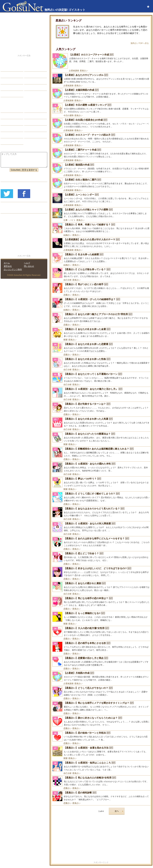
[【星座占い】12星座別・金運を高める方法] (101, 751)
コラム (30, 129)
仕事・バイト (70, 220)
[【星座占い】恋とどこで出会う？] (101, 557)
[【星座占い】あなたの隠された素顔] (101, 587)
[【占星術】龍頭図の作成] (101, 168)
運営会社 (8, 266)
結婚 (29, 68)
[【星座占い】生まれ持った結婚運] (101, 258)
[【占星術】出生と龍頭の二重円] (101, 183)
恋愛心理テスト (11, 135)
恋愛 (5, 68)
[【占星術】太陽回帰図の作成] (101, 94)
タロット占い (33, 116)
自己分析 (68, 280)
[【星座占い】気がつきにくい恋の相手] (101, 288)
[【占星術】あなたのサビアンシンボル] (101, 79)
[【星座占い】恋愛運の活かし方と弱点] (101, 662)
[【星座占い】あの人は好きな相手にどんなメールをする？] (101, 542)
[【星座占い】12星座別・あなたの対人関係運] (101, 527)
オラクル (7, 129)
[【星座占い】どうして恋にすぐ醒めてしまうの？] (101, 497)
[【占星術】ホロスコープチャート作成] (101, 61)
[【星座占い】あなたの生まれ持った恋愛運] (101, 348)
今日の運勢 (69, 115)
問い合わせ (29, 266)
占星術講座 (74, 71)
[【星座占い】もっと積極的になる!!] (101, 617)
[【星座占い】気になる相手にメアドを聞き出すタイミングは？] (101, 707)
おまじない (8, 141)
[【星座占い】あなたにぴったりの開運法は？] (101, 437)
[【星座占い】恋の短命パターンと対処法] (101, 736)
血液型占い (32, 122)
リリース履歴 (9, 210)
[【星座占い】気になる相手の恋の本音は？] (101, 602)
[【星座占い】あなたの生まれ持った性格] (101, 363)
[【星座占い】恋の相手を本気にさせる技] (101, 647)
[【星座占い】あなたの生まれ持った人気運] (101, 422)
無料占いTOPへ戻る (140, 43)
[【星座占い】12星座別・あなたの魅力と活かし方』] (101, 393)
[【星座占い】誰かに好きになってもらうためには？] (101, 721)
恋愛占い (68, 295)
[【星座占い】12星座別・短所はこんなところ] (101, 766)
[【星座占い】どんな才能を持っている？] (101, 273)
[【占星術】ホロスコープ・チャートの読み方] (101, 138)
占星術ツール (33, 109)
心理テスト (32, 135)
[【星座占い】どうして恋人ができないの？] (101, 692)
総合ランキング (34, 88)
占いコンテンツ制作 (13, 269)
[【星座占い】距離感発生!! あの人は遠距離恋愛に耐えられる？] (101, 452)
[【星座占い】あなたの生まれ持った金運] (101, 333)
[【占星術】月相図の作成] (101, 677)
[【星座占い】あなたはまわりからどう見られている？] (101, 512)
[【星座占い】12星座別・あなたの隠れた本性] (101, 467)
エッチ (6, 81)
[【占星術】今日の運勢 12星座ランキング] (101, 109)
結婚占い (68, 235)
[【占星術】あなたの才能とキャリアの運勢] (101, 213)
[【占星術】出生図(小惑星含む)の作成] (101, 123)
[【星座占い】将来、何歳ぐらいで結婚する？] (101, 228)
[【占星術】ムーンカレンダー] (101, 198)
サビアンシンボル (12, 116)
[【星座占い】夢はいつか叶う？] (101, 482)
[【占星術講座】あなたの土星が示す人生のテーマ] (101, 243)
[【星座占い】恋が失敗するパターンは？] (101, 408)
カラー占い (8, 122)
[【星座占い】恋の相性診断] (101, 796)
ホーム (7, 263)
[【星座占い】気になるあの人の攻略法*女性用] (101, 781)
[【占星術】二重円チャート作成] (101, 153)
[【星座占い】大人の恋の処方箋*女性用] (101, 632)
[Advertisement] (101, 839)
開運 (66, 340)
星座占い (84, 71)
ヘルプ (27, 263)
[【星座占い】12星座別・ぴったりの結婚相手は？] (101, 303)
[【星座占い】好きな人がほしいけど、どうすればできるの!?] (101, 572)
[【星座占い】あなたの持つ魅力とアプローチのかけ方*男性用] (101, 318)
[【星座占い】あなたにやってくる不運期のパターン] (101, 378)
